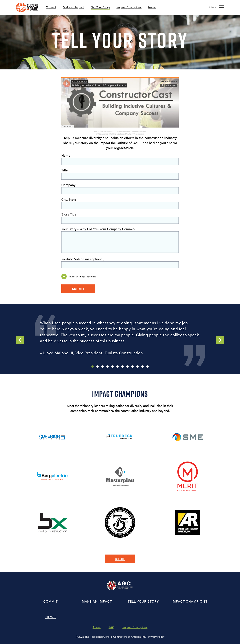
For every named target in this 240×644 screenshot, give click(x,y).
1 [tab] (92, 367)
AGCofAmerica (100, 131)
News (152, 7)
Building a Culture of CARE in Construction (127, 134)
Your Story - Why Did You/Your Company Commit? (98, 229)
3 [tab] (102, 367)
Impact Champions (129, 7)
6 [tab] (117, 367)
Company (68, 185)
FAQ (112, 627)
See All (120, 559)
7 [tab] (122, 367)
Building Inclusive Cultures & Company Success (127, 131)
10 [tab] (137, 367)
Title (64, 170)
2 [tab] (97, 367)
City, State (69, 199)
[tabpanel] (120, 338)
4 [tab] (107, 367)
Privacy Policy (156, 637)
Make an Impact (74, 7)
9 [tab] (132, 367)
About (97, 627)
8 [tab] (127, 367)
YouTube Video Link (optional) (83, 259)
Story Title (69, 214)
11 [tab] (142, 367)
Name (66, 155)
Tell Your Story (100, 7)
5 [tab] (112, 367)
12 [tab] (147, 367)
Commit (51, 7)
